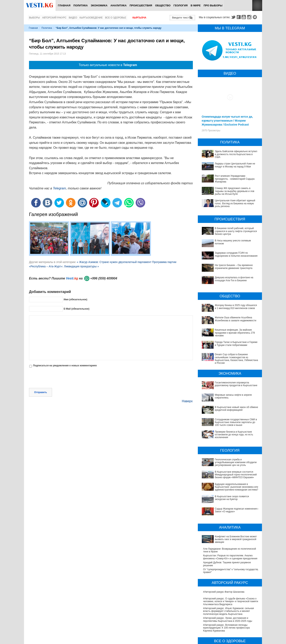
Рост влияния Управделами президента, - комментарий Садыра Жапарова (235, 179)
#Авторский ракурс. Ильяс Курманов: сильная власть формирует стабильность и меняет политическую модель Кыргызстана (229, 571)
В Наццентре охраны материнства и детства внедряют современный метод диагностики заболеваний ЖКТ (228, 620)
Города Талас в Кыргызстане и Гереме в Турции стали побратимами (236, 344)
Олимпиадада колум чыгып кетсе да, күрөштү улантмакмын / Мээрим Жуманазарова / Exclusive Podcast (227, 121)
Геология (181, 5)
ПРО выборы (213, 5)
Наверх (187, 401)
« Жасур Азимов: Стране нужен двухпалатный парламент (114, 262)
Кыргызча (139, 18)
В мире (196, 5)
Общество (163, 5)
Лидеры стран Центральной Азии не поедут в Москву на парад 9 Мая (235, 165)
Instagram (250, 17)
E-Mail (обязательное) (76, 309)
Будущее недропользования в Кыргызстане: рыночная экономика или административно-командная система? (228, 466)
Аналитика (118, 5)
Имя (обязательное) (75, 299)
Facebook (239, 17)
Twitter (233, 17)
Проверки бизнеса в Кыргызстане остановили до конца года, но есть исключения (230, 425)
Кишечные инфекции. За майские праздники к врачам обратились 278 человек (235, 333)
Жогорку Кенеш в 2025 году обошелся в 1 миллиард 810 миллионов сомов (236, 307)
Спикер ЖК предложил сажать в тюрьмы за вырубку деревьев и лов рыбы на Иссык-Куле (235, 191)
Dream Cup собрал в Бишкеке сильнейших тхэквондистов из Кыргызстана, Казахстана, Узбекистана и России (236, 359)
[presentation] (59, 378)
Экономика (99, 5)
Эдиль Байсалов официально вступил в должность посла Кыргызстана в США (236, 154)
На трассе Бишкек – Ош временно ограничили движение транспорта (234, 267)
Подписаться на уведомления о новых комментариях (65, 366)
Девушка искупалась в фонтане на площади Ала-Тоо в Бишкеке (234, 279)
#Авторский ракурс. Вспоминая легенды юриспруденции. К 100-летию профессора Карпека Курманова (227, 588)
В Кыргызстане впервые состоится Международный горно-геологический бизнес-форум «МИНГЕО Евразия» (229, 456)
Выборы (34, 18)
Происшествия (141, 5)
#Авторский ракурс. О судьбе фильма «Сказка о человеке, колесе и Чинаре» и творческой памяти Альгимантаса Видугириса (231, 561)
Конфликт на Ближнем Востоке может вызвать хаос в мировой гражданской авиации (229, 503)
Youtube (244, 17)
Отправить (41, 392)
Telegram (255, 17)
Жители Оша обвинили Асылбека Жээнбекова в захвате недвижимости (236, 319)
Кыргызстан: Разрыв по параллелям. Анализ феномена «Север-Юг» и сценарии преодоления (230, 517)
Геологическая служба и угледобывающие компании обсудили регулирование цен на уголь (230, 447)
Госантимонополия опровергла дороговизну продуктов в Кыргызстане (236, 384)
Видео (73, 18)
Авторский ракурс (54, 18)
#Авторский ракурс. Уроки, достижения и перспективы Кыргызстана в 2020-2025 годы (228, 579)
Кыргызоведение (91, 18)
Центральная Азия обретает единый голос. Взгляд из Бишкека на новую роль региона (235, 203)
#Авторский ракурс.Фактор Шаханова (224, 552)
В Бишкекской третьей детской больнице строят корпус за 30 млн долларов (230, 635)
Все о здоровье (116, 18)
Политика (81, 5)
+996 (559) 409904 (104, 278)
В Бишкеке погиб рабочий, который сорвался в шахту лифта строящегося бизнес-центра (236, 231)
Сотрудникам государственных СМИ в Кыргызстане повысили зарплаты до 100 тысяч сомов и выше (229, 417)
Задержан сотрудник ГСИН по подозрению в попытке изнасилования (236, 254)
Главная (64, 5)
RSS (257, 5)
